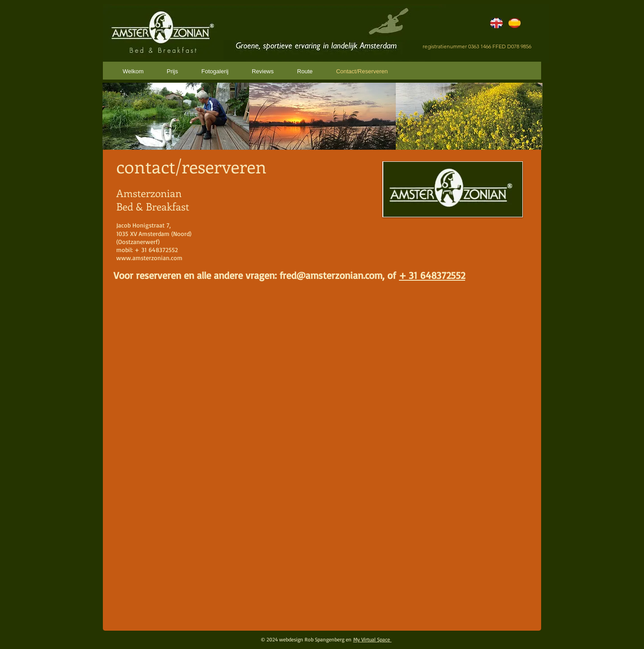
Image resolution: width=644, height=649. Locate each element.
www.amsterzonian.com (149, 258)
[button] (176, 116)
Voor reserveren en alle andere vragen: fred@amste (222, 275)
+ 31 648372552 (432, 275)
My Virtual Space (373, 639)
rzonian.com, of (365, 275)
